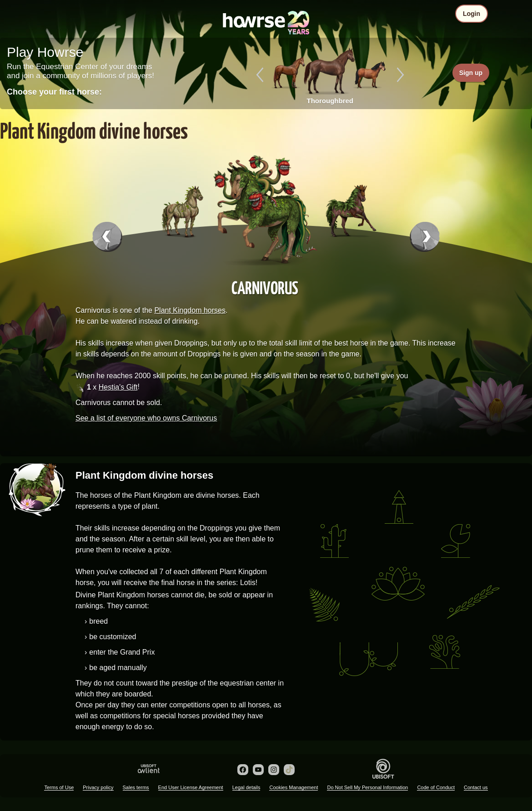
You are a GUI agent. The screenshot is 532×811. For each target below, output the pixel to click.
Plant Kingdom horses (190, 310)
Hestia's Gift (118, 387)
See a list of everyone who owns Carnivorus (146, 418)
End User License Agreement (191, 787)
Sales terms (136, 787)
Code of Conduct (436, 787)
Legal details (246, 787)
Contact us (476, 787)
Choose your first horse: (54, 92)
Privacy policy (98, 787)
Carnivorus (265, 287)
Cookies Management (294, 787)
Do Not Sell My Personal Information (367, 787)
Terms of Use (59, 787)
